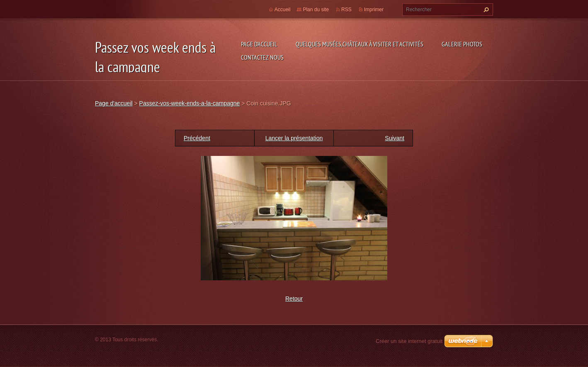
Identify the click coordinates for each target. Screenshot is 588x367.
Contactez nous (262, 57)
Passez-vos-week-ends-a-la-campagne (190, 103)
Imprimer (374, 10)
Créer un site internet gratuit (409, 341)
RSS (346, 10)
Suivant (395, 138)
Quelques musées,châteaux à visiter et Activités (360, 44)
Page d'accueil (259, 44)
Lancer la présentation (294, 138)
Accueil (283, 10)
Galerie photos (462, 44)
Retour (294, 299)
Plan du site (316, 10)
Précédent (197, 138)
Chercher (485, 10)
